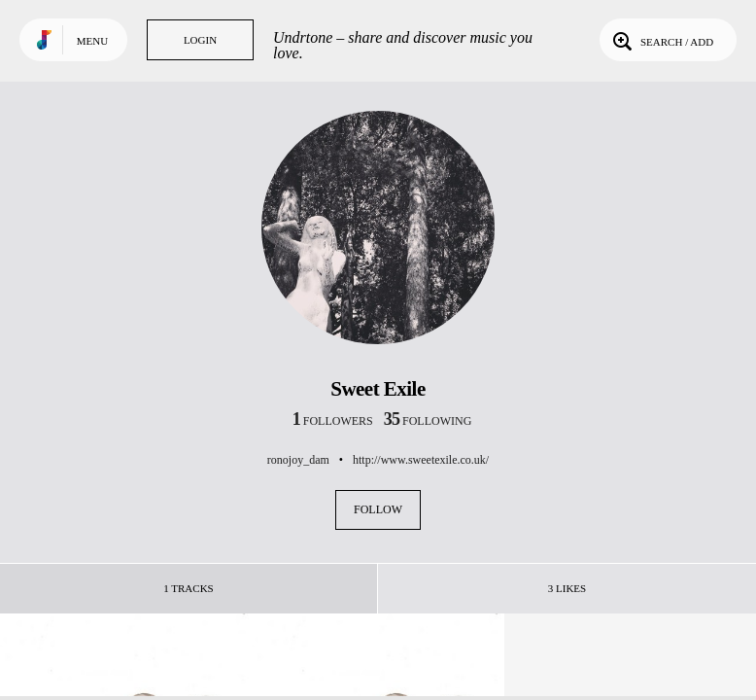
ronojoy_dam (298, 460)
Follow (378, 509)
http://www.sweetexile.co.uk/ (421, 460)
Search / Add (661, 40)
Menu (92, 41)
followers (333, 421)
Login (200, 40)
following (428, 421)
